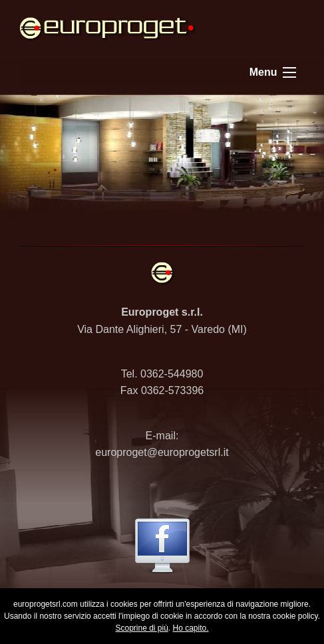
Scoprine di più (141, 628)
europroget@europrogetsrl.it (162, 452)
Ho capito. (191, 628)
